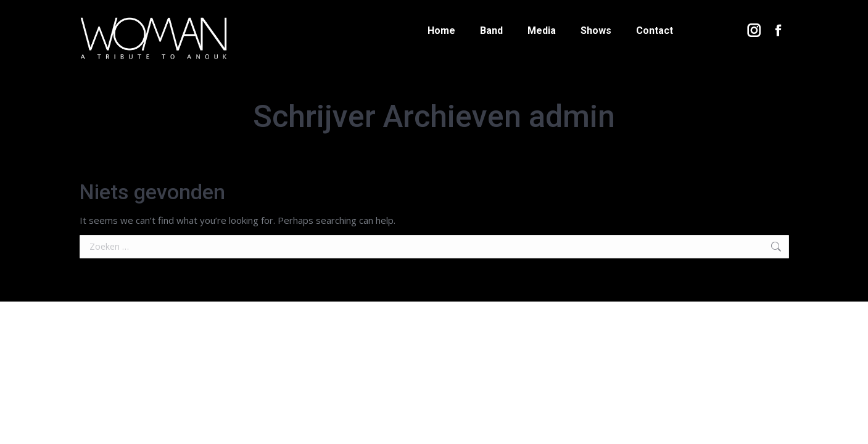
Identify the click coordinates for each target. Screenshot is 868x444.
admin (572, 117)
